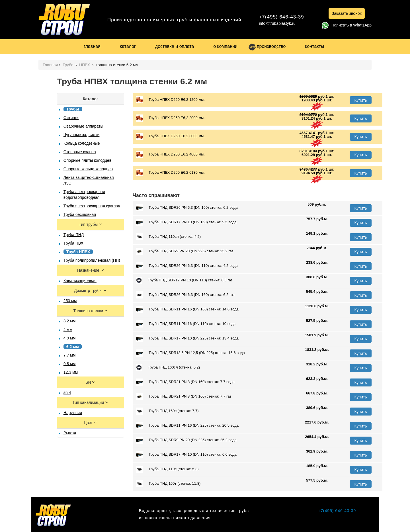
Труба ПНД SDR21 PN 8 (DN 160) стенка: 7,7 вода (185, 382)
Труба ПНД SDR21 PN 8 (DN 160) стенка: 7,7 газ (184, 397)
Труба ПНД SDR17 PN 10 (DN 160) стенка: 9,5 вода (186, 222)
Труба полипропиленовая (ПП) (92, 260)
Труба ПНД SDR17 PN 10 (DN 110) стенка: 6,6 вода (186, 455)
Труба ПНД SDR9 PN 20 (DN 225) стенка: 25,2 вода (186, 440)
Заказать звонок (347, 13)
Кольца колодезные (82, 143)
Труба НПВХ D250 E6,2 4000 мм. (170, 155)
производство (267, 46)
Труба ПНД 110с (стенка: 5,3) (167, 469)
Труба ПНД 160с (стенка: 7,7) (167, 411)
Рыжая (70, 433)
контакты (314, 46)
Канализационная (80, 281)
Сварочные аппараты (83, 126)
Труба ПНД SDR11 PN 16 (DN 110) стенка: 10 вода (186, 324)
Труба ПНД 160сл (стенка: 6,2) (168, 368)
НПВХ (85, 65)
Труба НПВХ (78, 252)
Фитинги (71, 118)
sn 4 (67, 392)
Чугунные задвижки (82, 135)
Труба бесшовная (80, 214)
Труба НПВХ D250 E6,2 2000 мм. (170, 118)
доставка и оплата (175, 46)
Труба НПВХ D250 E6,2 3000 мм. (170, 136)
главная (92, 46)
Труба (69, 65)
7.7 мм (70, 355)
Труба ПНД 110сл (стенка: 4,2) (168, 237)
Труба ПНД (74, 235)
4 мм (68, 330)
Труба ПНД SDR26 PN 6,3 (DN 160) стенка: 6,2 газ (185, 295)
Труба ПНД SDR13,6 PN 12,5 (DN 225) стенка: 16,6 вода (190, 353)
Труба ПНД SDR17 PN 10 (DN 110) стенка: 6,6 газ (184, 280)
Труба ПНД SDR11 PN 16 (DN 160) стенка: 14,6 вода (187, 309)
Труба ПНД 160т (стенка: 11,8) (168, 484)
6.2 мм (73, 347)
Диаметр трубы (89, 290)
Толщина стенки (89, 311)
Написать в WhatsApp (347, 25)
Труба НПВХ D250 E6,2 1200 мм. (170, 100)
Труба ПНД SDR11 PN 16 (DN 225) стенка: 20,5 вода (187, 426)
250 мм (70, 301)
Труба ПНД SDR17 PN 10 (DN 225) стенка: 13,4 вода (187, 338)
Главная (50, 65)
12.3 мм (71, 372)
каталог (128, 46)
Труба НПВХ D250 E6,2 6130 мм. (170, 173)
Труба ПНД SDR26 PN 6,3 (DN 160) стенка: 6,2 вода (187, 208)
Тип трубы (89, 224)
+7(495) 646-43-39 (281, 17)
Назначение (89, 270)
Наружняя (73, 413)
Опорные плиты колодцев (87, 160)
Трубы (73, 109)
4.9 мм (70, 338)
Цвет (89, 423)
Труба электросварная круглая (92, 206)
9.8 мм (70, 364)
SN (89, 382)
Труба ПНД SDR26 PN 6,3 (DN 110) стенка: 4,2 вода (187, 266)
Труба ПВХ (73, 243)
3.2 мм (70, 321)
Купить (360, 100)
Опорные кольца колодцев (88, 169)
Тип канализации (89, 402)
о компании (225, 46)
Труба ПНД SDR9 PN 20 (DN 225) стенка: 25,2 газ (185, 251)
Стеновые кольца (80, 152)
